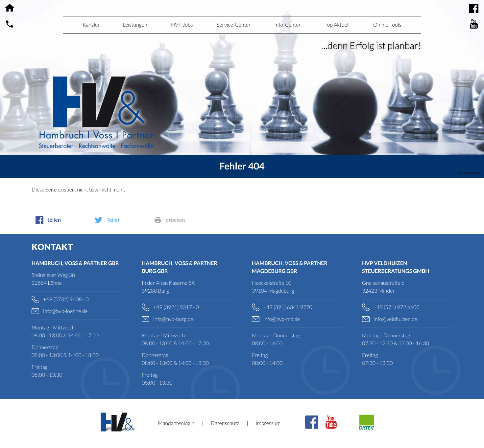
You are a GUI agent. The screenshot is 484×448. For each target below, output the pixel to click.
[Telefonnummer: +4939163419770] (297, 307)
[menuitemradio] (182, 25)
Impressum (268, 423)
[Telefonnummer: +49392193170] (187, 307)
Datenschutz (225, 423)
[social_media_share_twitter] (120, 220)
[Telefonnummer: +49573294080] (77, 300)
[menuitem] (91, 25)
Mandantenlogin (176, 423)
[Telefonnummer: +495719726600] (407, 307)
